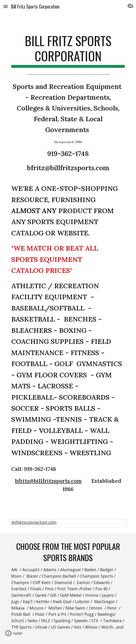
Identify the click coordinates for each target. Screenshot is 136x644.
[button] (6, 6)
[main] (68, 263)
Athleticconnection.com (34, 522)
